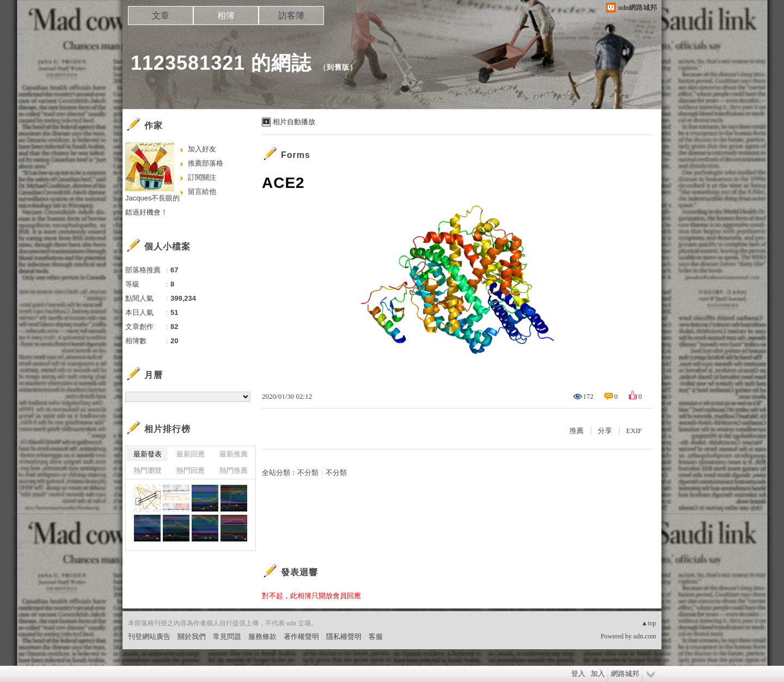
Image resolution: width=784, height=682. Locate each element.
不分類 (308, 473)
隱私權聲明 (344, 637)
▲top (649, 623)
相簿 (226, 16)
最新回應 (191, 454)
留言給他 (202, 191)
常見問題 (227, 637)
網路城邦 (625, 674)
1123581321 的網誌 (221, 63)
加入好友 (202, 149)
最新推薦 (234, 454)
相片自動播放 (294, 122)
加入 (598, 674)
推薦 (577, 431)
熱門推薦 (234, 470)
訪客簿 (291, 16)
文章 (161, 16)
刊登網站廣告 (149, 637)
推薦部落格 (206, 163)
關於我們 (192, 637)
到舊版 (338, 67)
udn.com (645, 636)
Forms (296, 155)
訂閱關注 (202, 177)
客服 (376, 637)
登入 (578, 674)
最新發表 (148, 454)
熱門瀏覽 (148, 470)
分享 (605, 431)
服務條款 (262, 637)
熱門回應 (191, 470)
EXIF (634, 431)
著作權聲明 (301, 637)
